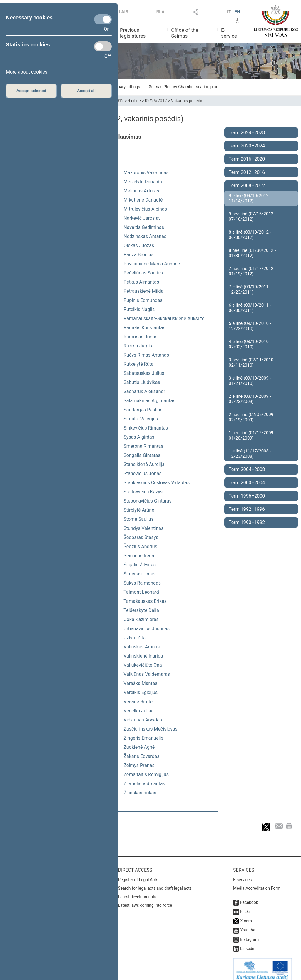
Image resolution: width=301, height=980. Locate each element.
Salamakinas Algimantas (149, 401)
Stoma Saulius (138, 519)
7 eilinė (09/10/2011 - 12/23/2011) (250, 289)
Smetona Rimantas (143, 446)
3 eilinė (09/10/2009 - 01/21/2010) (250, 381)
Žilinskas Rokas (140, 793)
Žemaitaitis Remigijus (146, 774)
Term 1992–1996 (247, 509)
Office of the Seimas (185, 33)
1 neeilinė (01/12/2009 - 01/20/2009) (252, 435)
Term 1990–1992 (247, 522)
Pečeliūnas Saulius (143, 273)
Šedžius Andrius (140, 546)
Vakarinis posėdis (187, 101)
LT (229, 12)
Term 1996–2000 (247, 496)
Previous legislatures (133, 33)
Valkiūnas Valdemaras (147, 674)
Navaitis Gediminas (144, 227)
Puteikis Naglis (139, 309)
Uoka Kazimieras (141, 619)
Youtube (248, 924)
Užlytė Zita (134, 638)
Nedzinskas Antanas (145, 236)
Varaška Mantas (140, 683)
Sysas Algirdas (139, 437)
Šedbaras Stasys (141, 537)
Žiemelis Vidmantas (144, 784)
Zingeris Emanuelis (143, 738)
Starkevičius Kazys (143, 492)
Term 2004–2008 (247, 469)
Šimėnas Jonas (139, 574)
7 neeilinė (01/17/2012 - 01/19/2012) (252, 271)
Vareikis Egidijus (141, 692)
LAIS (123, 12)
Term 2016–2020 (247, 159)
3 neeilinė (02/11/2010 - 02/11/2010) (252, 362)
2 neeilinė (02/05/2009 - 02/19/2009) (252, 417)
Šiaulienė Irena (139, 556)
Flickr (245, 906)
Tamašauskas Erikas (145, 601)
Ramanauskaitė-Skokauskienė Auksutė (164, 318)
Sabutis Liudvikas (142, 382)
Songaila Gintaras (142, 455)
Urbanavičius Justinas (147, 629)
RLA (160, 12)
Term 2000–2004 (247, 483)
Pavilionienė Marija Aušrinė (152, 264)
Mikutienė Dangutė (143, 200)
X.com (246, 915)
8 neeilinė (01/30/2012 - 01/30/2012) (252, 253)
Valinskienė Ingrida (143, 656)
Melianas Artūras (141, 191)
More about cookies (27, 72)
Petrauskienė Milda (143, 291)
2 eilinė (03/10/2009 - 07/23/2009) (250, 399)
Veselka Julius (138, 711)
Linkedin (248, 943)
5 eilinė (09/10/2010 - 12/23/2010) (250, 326)
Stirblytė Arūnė (139, 510)
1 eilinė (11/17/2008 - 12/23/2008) (250, 454)
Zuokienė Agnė (139, 747)
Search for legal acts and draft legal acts (155, 882)
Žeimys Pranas (139, 765)
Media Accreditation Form (257, 882)
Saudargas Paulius (143, 410)
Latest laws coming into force (145, 899)
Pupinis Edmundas (143, 300)
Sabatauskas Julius (144, 373)
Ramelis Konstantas (144, 328)
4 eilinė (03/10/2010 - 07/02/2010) (250, 344)
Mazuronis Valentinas (146, 173)
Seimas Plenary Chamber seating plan (184, 87)
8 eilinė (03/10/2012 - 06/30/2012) (250, 235)
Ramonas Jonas (140, 337)
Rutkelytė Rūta (138, 364)
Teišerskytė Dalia (141, 610)
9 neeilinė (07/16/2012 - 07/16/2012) (252, 217)
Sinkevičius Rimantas (146, 428)
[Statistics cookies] (103, 46)
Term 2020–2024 (247, 146)
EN (237, 12)
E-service (229, 33)
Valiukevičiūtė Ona (143, 665)
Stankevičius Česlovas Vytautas (157, 483)
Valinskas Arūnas (142, 647)
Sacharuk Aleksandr (144, 391)
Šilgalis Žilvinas (140, 565)
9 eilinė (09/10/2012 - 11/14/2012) (250, 198)
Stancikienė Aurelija (144, 464)
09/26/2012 (156, 101)
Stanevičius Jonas (142, 474)
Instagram (249, 934)
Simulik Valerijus (141, 419)
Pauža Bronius (138, 255)
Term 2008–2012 (247, 185)
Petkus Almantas (141, 282)
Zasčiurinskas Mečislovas (150, 729)
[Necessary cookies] (103, 19)
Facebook (249, 896)
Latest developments (137, 891)
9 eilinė (134, 101)
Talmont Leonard (141, 592)
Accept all (86, 91)
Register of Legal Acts (138, 874)
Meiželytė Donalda (143, 182)
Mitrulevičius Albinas (145, 209)
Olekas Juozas (139, 246)
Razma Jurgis (138, 346)
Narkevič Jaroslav (142, 218)
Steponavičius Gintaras (147, 501)
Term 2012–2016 (247, 172)
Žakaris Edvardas (141, 756)
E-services (243, 874)
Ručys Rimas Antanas (146, 355)
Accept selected (31, 91)
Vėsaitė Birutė (138, 702)
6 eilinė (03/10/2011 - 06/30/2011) (250, 308)
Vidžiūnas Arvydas (143, 720)
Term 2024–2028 (247, 133)
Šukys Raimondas (142, 583)
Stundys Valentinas (143, 528)
